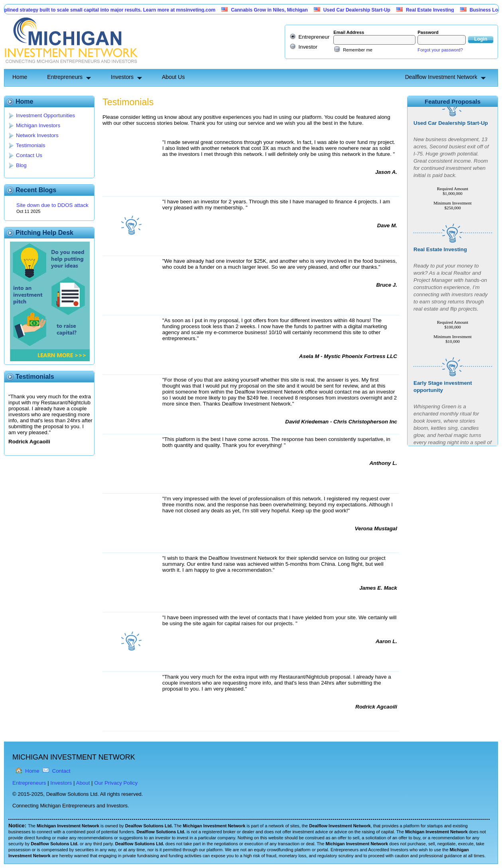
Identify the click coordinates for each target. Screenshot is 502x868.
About (83, 783)
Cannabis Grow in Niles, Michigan (273, 10)
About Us (173, 77)
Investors (122, 77)
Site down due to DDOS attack (52, 205)
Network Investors (37, 135)
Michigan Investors (38, 125)
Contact (61, 771)
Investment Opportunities (45, 115)
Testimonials (31, 145)
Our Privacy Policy (116, 783)
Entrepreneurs (65, 77)
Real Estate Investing (433, 10)
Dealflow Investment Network (441, 77)
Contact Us (29, 155)
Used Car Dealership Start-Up (360, 10)
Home (20, 77)
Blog (21, 165)
